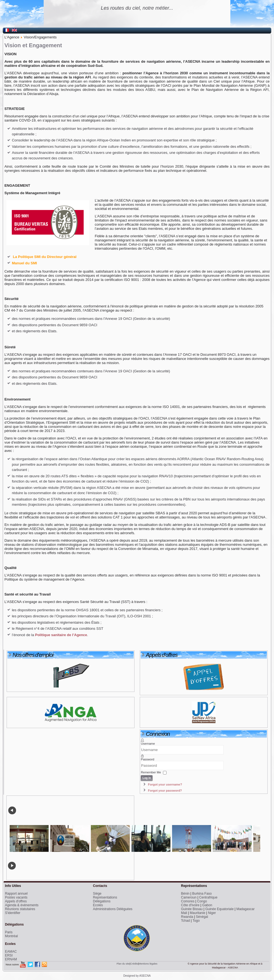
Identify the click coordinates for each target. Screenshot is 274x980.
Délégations (102, 901)
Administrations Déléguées (113, 909)
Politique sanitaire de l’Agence (60, 635)
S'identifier (13, 913)
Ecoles (98, 905)
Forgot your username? (165, 784)
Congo (202, 901)
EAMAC (11, 952)
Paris (9, 932)
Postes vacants (16, 897)
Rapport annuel (16, 894)
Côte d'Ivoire (190, 905)
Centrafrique (208, 897)
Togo (196, 921)
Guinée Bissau (192, 909)
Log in (147, 778)
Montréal (11, 936)
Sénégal (202, 917)
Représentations (105, 897)
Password (147, 759)
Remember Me (151, 773)
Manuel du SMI (24, 263)
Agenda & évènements (22, 905)
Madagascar (246, 909)
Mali (184, 913)
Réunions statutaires (20, 909)
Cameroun (189, 897)
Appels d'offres (16, 901)
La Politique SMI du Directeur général (45, 257)
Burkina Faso (202, 894)
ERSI (9, 955)
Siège (97, 894)
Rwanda (187, 917)
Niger (212, 913)
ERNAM (11, 959)
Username (148, 744)
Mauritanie (197, 913)
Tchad (185, 921)
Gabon (207, 905)
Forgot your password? (165, 791)
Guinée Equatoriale (219, 909)
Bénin (185, 894)
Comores (188, 901)
